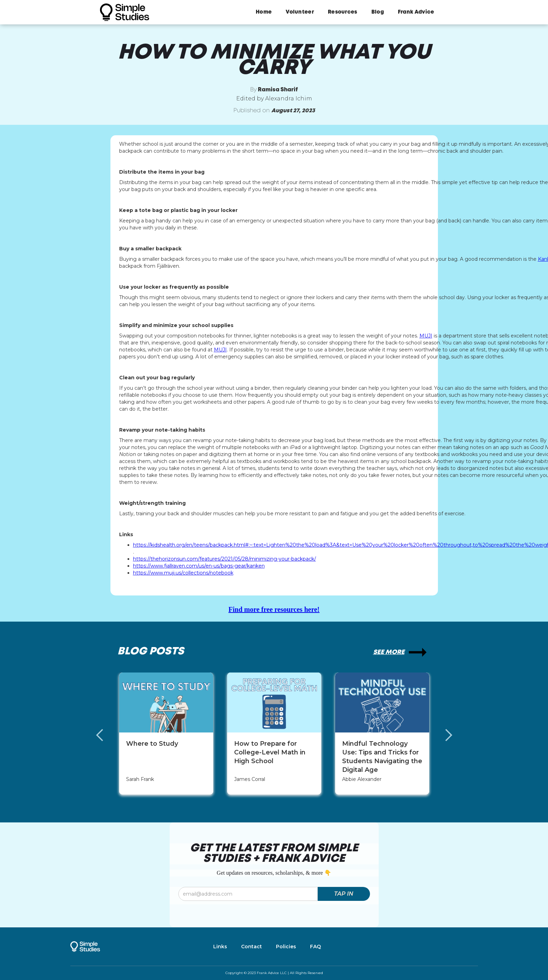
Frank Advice (416, 12)
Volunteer (300, 12)
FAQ (315, 947)
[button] (107, 735)
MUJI (426, 336)
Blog (378, 12)
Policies (286, 947)
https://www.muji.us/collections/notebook (183, 573)
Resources (343, 12)
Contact (252, 947)
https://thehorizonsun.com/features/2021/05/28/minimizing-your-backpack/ (225, 559)
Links (220, 947)
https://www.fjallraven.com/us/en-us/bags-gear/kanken (199, 566)
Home (264, 12)
